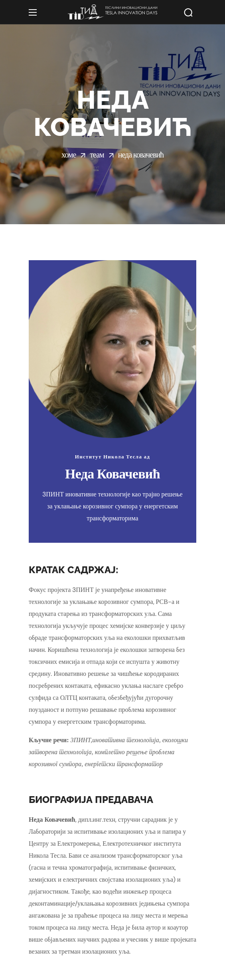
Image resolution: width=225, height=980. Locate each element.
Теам (97, 155)
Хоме (69, 155)
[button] (188, 12)
